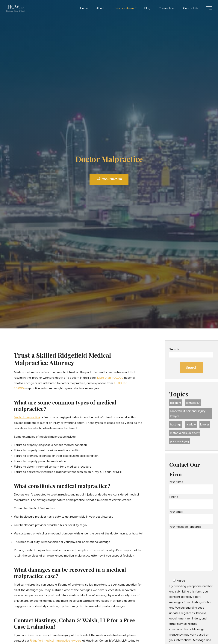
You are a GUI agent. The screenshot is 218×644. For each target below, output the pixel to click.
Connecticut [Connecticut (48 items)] (194, 403)
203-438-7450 (110, 179)
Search (174, 349)
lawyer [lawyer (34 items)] (206, 426)
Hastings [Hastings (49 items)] (176, 426)
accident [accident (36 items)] (176, 403)
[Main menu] (207, 9)
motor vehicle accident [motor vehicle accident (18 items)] (186, 435)
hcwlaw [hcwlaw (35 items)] (192, 426)
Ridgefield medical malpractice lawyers (56, 640)
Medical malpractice (27, 417)
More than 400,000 (110, 378)
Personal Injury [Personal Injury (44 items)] (180, 443)
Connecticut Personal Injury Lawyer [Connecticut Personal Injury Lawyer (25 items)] (189, 415)
